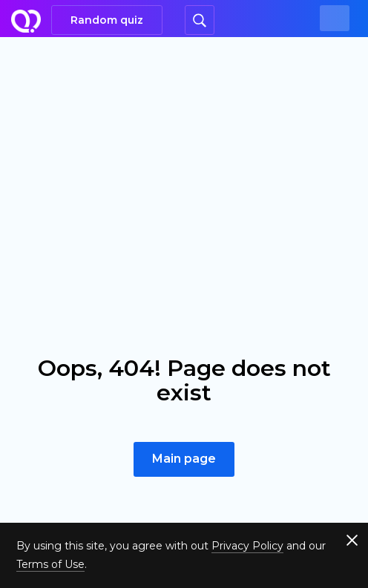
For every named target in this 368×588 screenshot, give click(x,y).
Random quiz (107, 20)
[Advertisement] (184, 148)
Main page (184, 459)
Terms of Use (50, 564)
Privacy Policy (247, 546)
